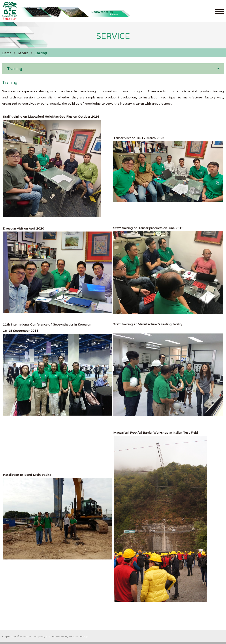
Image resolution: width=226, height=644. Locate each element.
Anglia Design (79, 636)
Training (15, 69)
